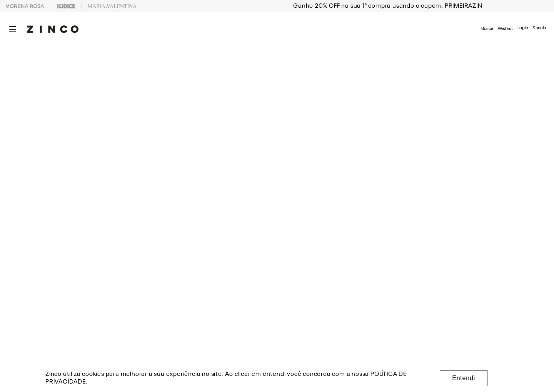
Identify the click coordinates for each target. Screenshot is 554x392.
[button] (13, 29)
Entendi (464, 378)
